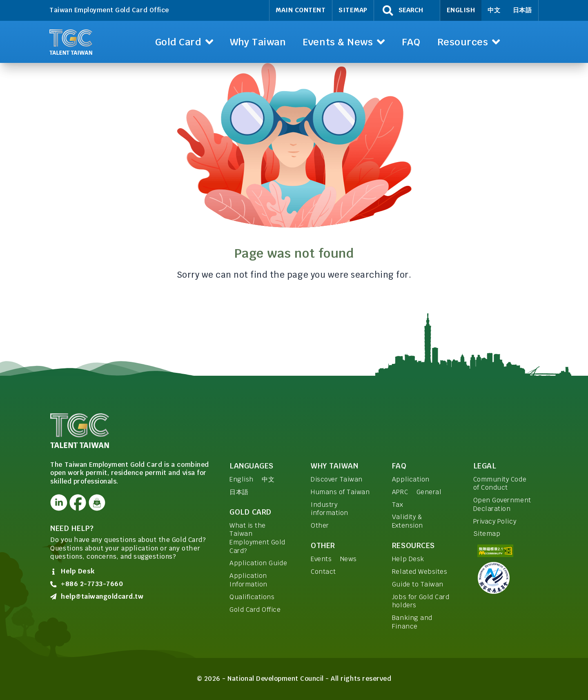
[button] (184, 42)
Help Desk (408, 559)
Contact (323, 572)
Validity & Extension (408, 521)
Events (321, 559)
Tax (398, 505)
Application (411, 479)
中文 (494, 10)
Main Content (301, 10)
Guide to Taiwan (418, 584)
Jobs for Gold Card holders (421, 601)
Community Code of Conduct (500, 484)
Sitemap (353, 10)
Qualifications (252, 597)
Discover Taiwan (337, 479)
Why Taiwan (334, 466)
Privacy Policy (495, 521)
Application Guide (258, 563)
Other (320, 525)
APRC (400, 492)
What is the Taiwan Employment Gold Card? (257, 538)
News (349, 559)
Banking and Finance (412, 622)
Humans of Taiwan (340, 492)
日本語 (522, 10)
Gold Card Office (255, 610)
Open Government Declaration (502, 504)
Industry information (330, 509)
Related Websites (420, 572)
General (429, 492)
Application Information (248, 580)
